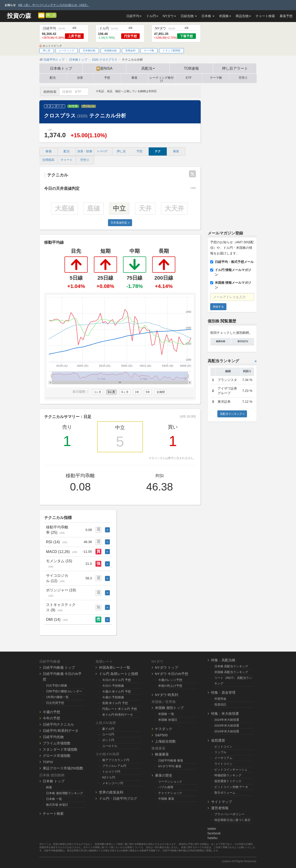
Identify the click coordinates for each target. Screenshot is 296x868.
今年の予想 (51, 718)
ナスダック (164, 729)
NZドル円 (109, 777)
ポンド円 (108, 740)
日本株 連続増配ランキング (65, 793)
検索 (49, 787)
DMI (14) (57, 619)
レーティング (67, 50)
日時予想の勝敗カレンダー (64, 691)
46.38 (88, 542)
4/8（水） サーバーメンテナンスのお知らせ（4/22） (54, 5)
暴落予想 (286, 16)
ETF (189, 78)
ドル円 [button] (152, 16)
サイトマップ (222, 802)
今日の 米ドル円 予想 (117, 680)
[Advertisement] (232, 155)
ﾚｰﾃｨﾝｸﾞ (103, 151)
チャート (67, 160)
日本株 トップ (54, 781)
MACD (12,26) (62, 552)
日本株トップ (61, 68)
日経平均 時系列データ (61, 731)
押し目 (51, 15)
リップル (220, 752)
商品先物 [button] (243, 16)
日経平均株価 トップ (59, 667)
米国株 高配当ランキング (231, 672)
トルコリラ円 (111, 772)
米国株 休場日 (168, 720)
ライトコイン (223, 764)
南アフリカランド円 (116, 760)
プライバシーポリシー (229, 814)
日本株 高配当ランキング (231, 666)
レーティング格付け (162, 78)
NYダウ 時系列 (166, 695)
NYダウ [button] (169, 16)
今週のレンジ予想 (170, 680)
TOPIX (48, 762)
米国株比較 (110, 50)
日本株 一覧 (54, 799)
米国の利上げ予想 (170, 686)
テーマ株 (149, 50)
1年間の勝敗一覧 (57, 697)
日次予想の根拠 (57, 685)
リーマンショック (170, 782)
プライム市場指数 (57, 743)
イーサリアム (223, 758)
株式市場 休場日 (57, 805)
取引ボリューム (225, 793)
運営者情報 (220, 808)
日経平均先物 (53, 737)
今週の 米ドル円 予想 (117, 692)
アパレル (89, 106)
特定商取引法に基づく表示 (232, 820)
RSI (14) (57, 542)
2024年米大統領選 (227, 720)
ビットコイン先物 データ (231, 787)
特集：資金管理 (223, 692)
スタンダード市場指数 (60, 749)
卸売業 (73, 106)
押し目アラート (235, 68)
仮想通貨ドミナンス (228, 781)
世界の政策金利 (111, 792)
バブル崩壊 (166, 787)
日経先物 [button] (189, 16)
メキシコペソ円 (113, 783)
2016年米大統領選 (227, 731)
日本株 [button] (208, 16)
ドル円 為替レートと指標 (119, 674)
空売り (243, 78)
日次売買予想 (55, 703)
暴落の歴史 (164, 775)
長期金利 (130, 50)
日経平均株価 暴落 (171, 760)
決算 (80, 78)
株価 (49, 151)
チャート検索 (265, 16)
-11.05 (87, 552)
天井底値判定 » (120, 223)
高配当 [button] (148, 68)
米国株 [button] (225, 16)
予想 (107, 78)
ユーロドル (110, 746)
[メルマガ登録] (41, 15)
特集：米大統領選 (225, 713)
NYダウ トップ (166, 667)
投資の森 (19, 16)
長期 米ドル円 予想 (115, 703)
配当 (53, 78)
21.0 (89, 564)
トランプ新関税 (171, 50)
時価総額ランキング (228, 775)
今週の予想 (51, 712)
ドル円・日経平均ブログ (118, 798)
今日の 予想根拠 (113, 686)
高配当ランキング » (232, 414)
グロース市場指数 (57, 756)
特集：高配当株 (223, 660)
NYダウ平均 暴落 (170, 766)
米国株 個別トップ (169, 708)
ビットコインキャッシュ (231, 770)
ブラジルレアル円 (114, 766)
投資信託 (220, 704)
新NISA (104, 69)
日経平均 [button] (134, 16)
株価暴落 (162, 754)
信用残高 (48, 160)
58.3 (89, 578)
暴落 (134, 78)
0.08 (89, 530)
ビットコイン (223, 747)
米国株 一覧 (166, 714)
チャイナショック (170, 793)
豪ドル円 (108, 729)
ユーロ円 (108, 734)
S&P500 (161, 735)
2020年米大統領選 (227, 726)
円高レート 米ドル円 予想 (120, 709)
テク (158, 151)
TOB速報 (191, 68)
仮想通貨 (218, 740)
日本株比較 (89, 50)
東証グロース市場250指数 (63, 768)
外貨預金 (220, 699)
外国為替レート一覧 (115, 667)
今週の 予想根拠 (113, 697)
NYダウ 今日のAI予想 (172, 674)
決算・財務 (85, 151)
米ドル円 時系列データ (118, 715)
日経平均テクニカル (58, 724)
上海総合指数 (165, 741)
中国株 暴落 (166, 799)
